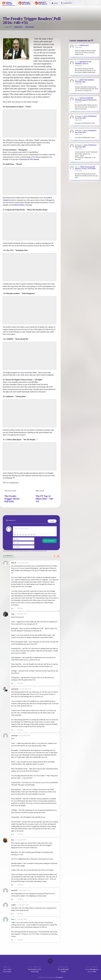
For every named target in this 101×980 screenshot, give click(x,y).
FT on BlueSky (63, 969)
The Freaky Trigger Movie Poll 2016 (12, 499)
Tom (13, 919)
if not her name (31, 373)
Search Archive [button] (69, 3)
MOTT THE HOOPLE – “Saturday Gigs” (85, 81)
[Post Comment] (49, 541)
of (18, 205)
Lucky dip (35, 971)
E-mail (63, 971)
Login (52, 521)
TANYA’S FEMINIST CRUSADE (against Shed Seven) (86, 99)
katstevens (18, 27)
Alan (94, 971)
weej (13, 614)
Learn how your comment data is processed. (35, 551)
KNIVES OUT (84, 45)
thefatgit (14, 736)
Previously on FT (35, 969)
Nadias (22, 205)
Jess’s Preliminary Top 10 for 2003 (86, 117)
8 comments (30, 27)
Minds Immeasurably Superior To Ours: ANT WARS (85, 168)
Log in (56, 3)
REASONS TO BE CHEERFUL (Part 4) (83, 63)
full (15, 205)
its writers (59, 977)
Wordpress (94, 969)
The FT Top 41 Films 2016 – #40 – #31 (45, 499)
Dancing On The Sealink (30, 159)
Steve (9, 971)
